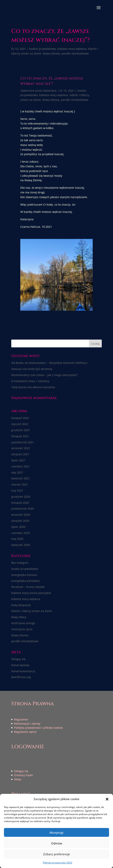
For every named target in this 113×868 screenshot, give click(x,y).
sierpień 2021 (20, 454)
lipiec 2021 (18, 460)
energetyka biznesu (24, 575)
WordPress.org (21, 677)
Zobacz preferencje (57, 854)
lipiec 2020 (18, 527)
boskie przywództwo (43, 49)
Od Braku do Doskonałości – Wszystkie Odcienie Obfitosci (49, 363)
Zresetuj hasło (23, 775)
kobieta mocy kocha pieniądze (31, 593)
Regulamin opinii (25, 732)
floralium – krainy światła (28, 587)
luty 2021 (17, 490)
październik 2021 (23, 442)
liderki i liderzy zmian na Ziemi (32, 611)
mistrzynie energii (23, 623)
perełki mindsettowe (75, 53)
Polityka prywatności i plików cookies (38, 728)
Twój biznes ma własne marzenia (33, 387)
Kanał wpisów (20, 665)
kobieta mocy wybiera (72, 49)
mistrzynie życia (22, 629)
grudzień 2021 (21, 430)
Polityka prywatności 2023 (57, 863)
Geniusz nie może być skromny (32, 369)
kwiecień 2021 (21, 478)
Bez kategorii (20, 563)
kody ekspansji (21, 605)
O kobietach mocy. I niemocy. (31, 381)
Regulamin (21, 719)
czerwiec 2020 (21, 533)
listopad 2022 (20, 418)
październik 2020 (23, 509)
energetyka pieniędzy (25, 581)
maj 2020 (17, 539)
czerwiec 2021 (21, 466)
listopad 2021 (20, 436)
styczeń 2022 (20, 424)
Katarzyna (50, 91)
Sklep (18, 779)
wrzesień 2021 (21, 448)
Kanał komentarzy (23, 671)
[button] (107, 799)
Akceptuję (56, 832)
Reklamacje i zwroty (27, 724)
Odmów (57, 843)
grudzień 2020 (21, 497)
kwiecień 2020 (21, 545)
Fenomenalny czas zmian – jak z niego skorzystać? (44, 375)
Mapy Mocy (19, 617)
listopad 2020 (20, 503)
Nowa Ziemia (51, 53)
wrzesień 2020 (21, 515)
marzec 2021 (20, 484)
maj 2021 (17, 472)
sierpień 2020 (20, 521)
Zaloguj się (18, 659)
